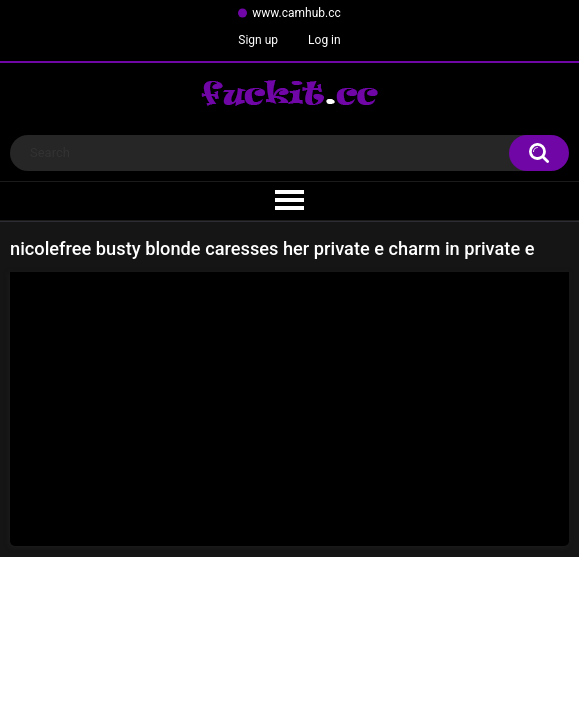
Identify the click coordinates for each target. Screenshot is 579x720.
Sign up (258, 40)
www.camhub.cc (296, 13)
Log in (324, 40)
